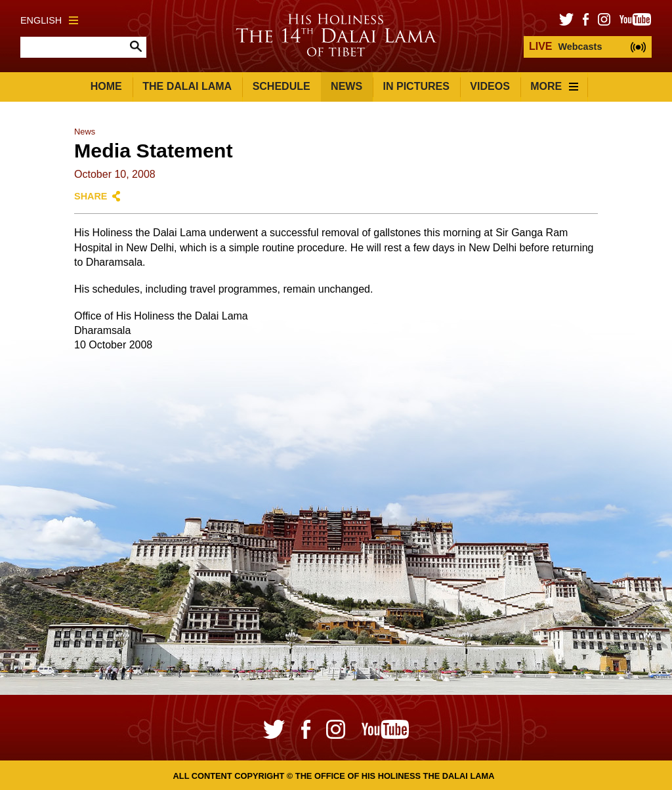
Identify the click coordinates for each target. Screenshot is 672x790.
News (346, 86)
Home (106, 86)
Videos (490, 86)
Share (91, 196)
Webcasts (565, 46)
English (49, 20)
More (554, 86)
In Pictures (416, 86)
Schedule (282, 86)
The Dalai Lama (187, 86)
